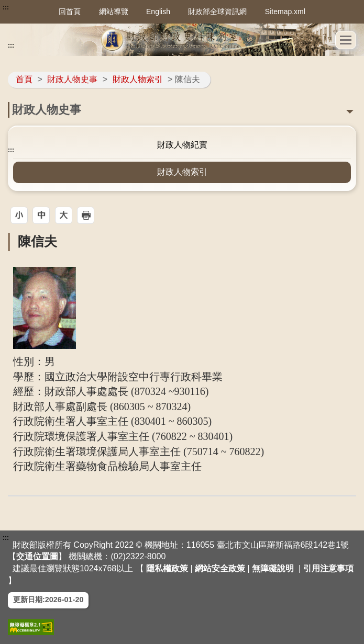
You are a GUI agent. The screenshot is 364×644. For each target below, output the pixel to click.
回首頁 (70, 12)
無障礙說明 (273, 568)
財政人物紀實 (182, 145)
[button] (346, 40)
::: (6, 7)
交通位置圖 (37, 556)
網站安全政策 (220, 568)
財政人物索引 (138, 79)
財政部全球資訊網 (217, 12)
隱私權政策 (167, 568)
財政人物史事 (72, 79)
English (158, 12)
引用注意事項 (328, 568)
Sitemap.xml (285, 12)
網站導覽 (114, 12)
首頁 (24, 79)
